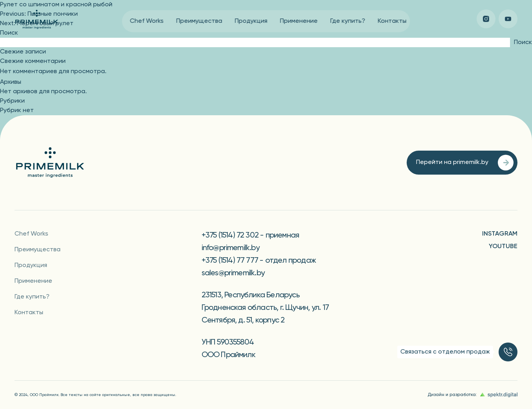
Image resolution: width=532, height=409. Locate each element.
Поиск (9, 33)
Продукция (251, 21)
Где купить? (348, 21)
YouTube (503, 247)
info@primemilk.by (230, 248)
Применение (299, 21)
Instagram (500, 234)
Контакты (392, 21)
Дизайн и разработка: (472, 395)
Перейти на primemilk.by (465, 163)
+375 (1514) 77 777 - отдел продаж (259, 261)
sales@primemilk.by (233, 273)
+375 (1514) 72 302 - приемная (250, 236)
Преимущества (199, 21)
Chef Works (147, 21)
